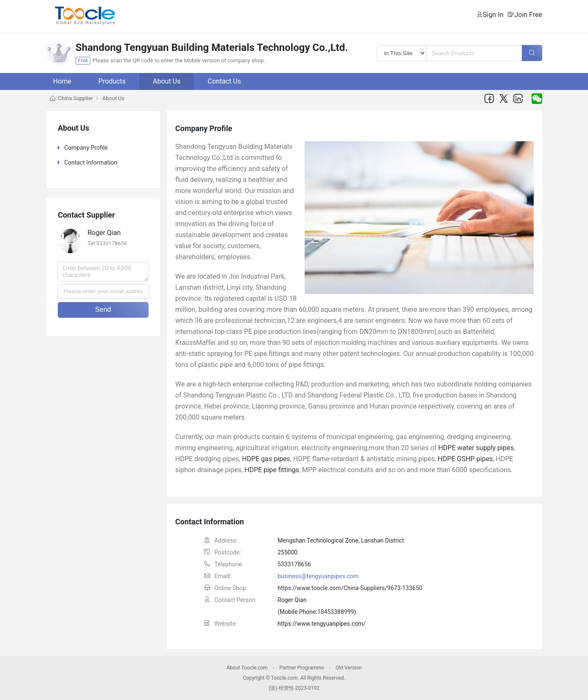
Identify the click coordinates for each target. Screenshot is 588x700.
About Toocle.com (247, 668)
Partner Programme (301, 668)
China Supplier (76, 98)
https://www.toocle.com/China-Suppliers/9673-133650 (350, 588)
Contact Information (91, 162)
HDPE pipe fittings (272, 470)
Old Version (349, 668)
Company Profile (86, 148)
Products (112, 81)
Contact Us (224, 81)
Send (103, 309)
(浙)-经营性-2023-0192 (294, 688)
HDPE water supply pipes (476, 448)
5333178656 (294, 564)
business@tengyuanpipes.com (318, 576)
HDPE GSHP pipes (465, 459)
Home (62, 81)
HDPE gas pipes (266, 459)
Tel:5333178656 (107, 243)
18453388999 (336, 612)
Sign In (493, 15)
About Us (167, 81)
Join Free (528, 15)
